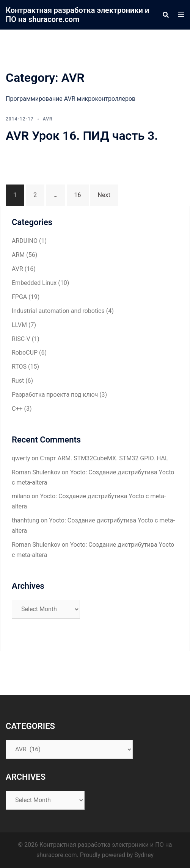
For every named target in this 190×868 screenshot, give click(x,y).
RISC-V (21, 339)
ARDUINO (25, 241)
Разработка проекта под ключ (55, 395)
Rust (18, 381)
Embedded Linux (34, 283)
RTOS (19, 367)
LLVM (19, 325)
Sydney (144, 855)
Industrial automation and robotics (58, 311)
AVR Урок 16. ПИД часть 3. (82, 136)
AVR (48, 119)
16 (78, 195)
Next (104, 195)
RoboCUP (25, 353)
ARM (18, 255)
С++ (17, 409)
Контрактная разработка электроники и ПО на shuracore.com (77, 15)
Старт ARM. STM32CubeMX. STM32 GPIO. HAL (104, 458)
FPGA (19, 297)
